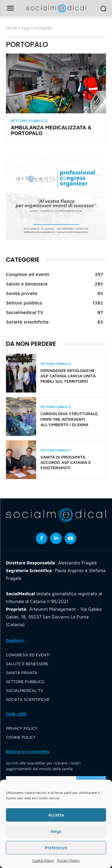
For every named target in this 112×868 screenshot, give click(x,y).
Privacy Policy (68, 860)
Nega (56, 831)
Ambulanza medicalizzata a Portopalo (51, 130)
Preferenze (56, 848)
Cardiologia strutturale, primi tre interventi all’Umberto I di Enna (70, 419)
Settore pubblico (29, 121)
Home (11, 28)
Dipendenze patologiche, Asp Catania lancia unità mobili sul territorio (68, 376)
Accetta (56, 815)
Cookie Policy (43, 860)
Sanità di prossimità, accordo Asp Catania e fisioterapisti (66, 462)
